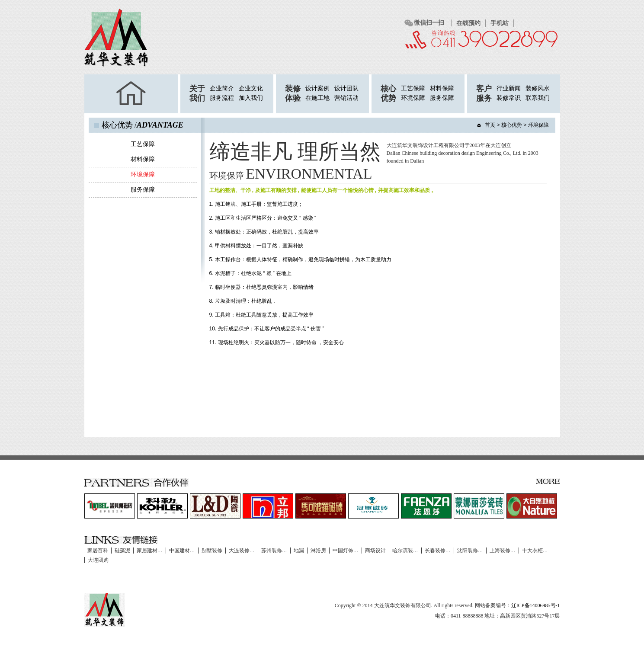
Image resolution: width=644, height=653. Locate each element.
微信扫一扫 (429, 23)
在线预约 (468, 23)
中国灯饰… (346, 551)
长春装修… (438, 551)
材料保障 (442, 88)
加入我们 (251, 98)
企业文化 (251, 88)
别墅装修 (212, 551)
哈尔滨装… (405, 551)
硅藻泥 (122, 551)
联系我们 (538, 98)
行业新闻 (509, 88)
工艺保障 (413, 88)
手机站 (500, 23)
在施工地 (317, 98)
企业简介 (222, 88)
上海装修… (503, 551)
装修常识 (509, 98)
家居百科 (98, 551)
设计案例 (317, 88)
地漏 (299, 551)
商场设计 (375, 551)
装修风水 (538, 88)
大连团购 (98, 560)
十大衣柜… (535, 551)
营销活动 (346, 98)
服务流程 (222, 98)
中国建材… (182, 551)
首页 (490, 125)
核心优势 (512, 125)
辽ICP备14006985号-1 (536, 605)
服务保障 (442, 98)
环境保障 (413, 98)
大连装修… (242, 551)
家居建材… (150, 551)
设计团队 (346, 88)
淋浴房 (318, 551)
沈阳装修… (470, 551)
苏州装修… (274, 551)
